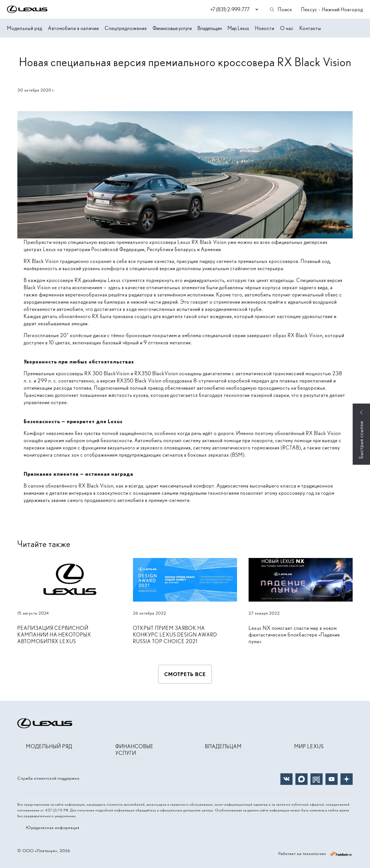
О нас (287, 28)
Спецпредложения (126, 28)
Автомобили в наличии (73, 28)
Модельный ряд (25, 28)
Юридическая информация (53, 828)
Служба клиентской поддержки (48, 778)
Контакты (310, 28)
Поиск (281, 9)
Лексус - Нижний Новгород (332, 9)
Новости (265, 28)
